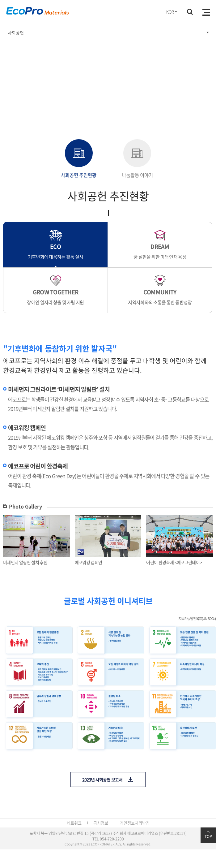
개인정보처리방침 (135, 823)
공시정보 (101, 823)
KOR (172, 12)
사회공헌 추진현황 (79, 159)
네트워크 (74, 823)
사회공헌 (16, 32)
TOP (208, 835)
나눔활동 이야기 (137, 159)
